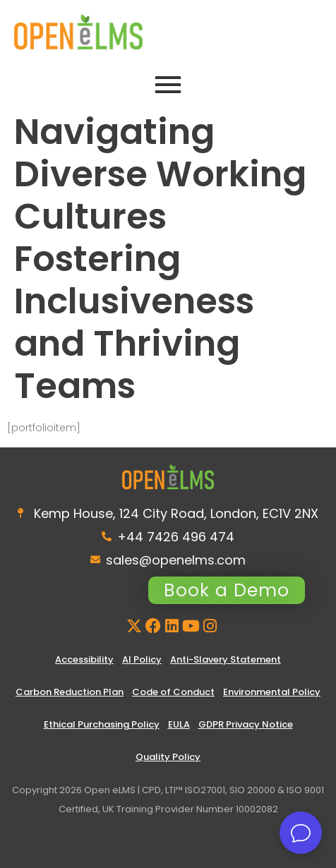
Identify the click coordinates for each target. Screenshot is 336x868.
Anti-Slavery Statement (226, 659)
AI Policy (142, 659)
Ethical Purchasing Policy (102, 724)
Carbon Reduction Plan (70, 692)
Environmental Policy (272, 692)
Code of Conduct (173, 692)
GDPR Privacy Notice (246, 724)
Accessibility (84, 659)
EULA (179, 724)
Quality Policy (168, 757)
